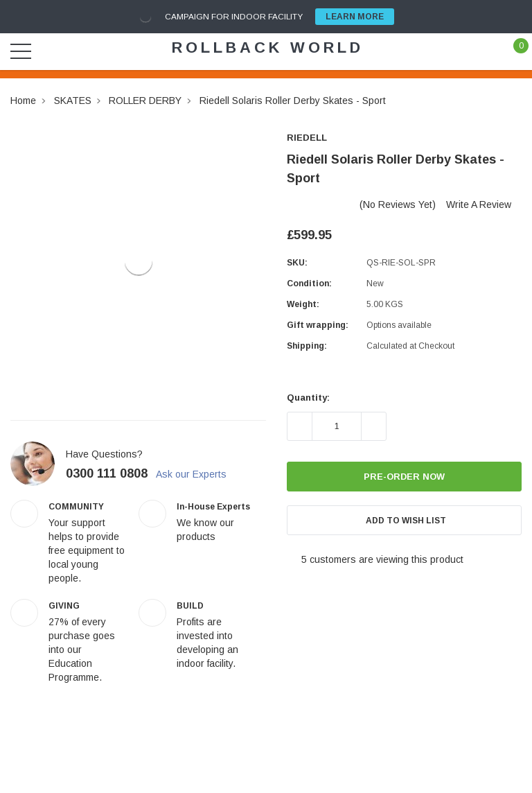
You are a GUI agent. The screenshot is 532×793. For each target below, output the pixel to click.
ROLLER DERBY (145, 101)
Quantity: (308, 398)
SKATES (73, 101)
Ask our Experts (199, 474)
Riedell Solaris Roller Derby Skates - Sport (293, 101)
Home (23, 101)
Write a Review (479, 204)
